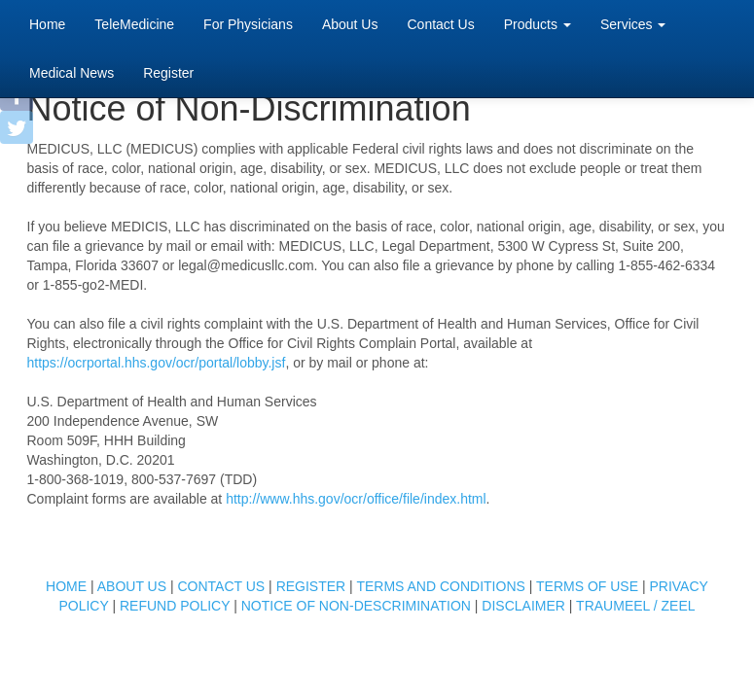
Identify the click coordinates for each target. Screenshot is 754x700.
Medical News (72, 73)
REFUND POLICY (175, 606)
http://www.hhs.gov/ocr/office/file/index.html (356, 499)
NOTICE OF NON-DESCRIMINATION (356, 606)
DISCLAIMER (523, 606)
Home (47, 23)
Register (168, 73)
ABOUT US (132, 586)
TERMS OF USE (587, 586)
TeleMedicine (134, 24)
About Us (350, 24)
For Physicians (248, 24)
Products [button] (538, 24)
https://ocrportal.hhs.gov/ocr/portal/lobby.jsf (157, 363)
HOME (66, 586)
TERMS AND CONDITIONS (440, 586)
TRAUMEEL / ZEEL (635, 606)
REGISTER (311, 586)
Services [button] (633, 24)
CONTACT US (221, 586)
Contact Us (440, 24)
